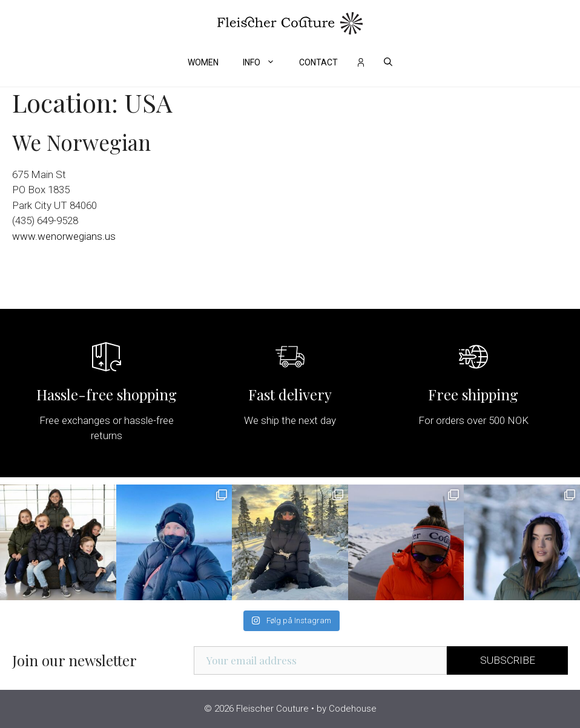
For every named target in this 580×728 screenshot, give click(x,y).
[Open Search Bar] (388, 62)
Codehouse (353, 709)
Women (203, 62)
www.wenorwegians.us (64, 236)
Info (265, 62)
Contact (318, 62)
